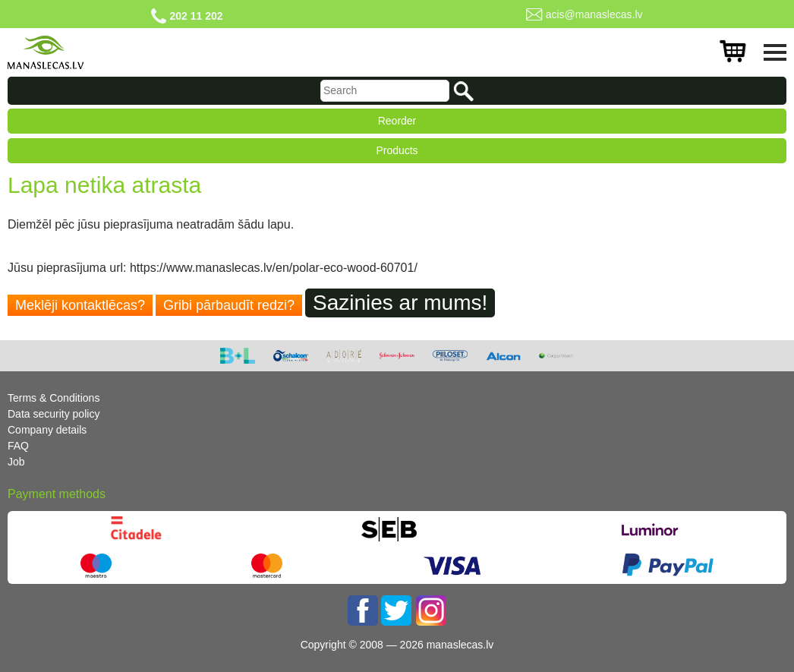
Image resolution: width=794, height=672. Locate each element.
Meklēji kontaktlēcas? (80, 305)
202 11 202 (196, 16)
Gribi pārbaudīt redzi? (229, 305)
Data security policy (54, 414)
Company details (47, 430)
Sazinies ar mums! (400, 303)
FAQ (18, 446)
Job (16, 462)
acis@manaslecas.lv (594, 14)
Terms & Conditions (54, 398)
